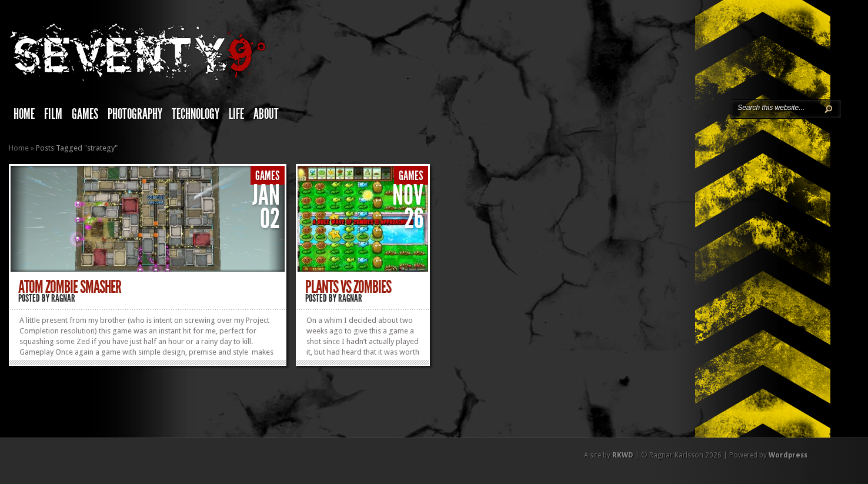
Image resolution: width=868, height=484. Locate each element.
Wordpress (788, 455)
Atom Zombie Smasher (70, 287)
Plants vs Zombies (348, 287)
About (266, 114)
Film (53, 114)
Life (236, 114)
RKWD (623, 455)
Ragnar (63, 298)
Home (24, 114)
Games (85, 114)
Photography (135, 114)
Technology (196, 114)
